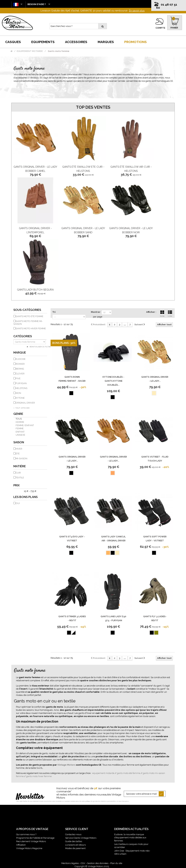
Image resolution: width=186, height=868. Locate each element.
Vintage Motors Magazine (29, 848)
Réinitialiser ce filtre (40, 347)
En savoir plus (137, 11)
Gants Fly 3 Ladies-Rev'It (155, 618)
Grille (162, 313)
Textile (20, 478)
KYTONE (20, 398)
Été (18, 454)
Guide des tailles (74, 841)
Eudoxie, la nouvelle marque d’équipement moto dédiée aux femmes (130, 838)
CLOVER (20, 374)
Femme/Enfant (25, 425)
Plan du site (116, 863)
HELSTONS (21, 388)
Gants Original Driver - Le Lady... (155, 379)
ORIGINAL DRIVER (25, 403)
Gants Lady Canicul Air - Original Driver (113, 539)
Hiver (19, 449)
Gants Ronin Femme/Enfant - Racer (72, 379)
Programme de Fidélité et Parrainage (35, 838)
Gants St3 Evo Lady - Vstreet (72, 539)
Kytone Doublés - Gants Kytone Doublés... (113, 381)
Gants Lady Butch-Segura (35, 290)
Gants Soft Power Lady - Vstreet (155, 539)
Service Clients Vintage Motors (81, 838)
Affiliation (21, 845)
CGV (83, 863)
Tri (54, 312)
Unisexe (20, 435)
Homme (20, 422)
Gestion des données (98, 863)
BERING (20, 369)
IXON (18, 393)
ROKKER (20, 364)
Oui (18, 503)
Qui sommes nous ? (26, 834)
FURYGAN (21, 383)
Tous (19, 419)
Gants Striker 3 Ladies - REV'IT (72, 618)
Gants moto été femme (29, 316)
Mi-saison (21, 458)
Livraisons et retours (75, 845)
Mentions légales (70, 863)
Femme (20, 428)
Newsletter (30, 797)
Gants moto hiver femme (31, 328)
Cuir (18, 473)
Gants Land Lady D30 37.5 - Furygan (113, 618)
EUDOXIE (21, 359)
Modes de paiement (75, 848)
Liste (170, 313)
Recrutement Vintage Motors (31, 841)
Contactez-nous (73, 834)
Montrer (96, 312)
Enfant (20, 432)
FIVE (18, 378)
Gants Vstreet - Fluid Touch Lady (155, 459)
